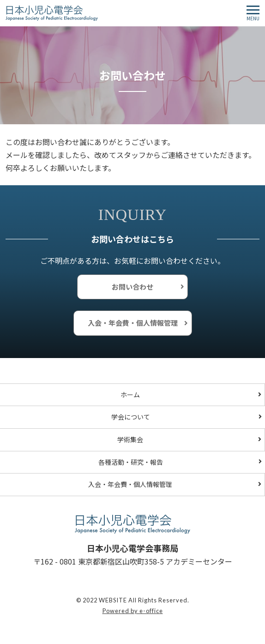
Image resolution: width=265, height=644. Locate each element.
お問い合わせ (132, 287)
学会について (131, 417)
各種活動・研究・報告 (131, 462)
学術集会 (130, 439)
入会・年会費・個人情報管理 (133, 323)
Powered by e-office (133, 611)
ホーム (130, 395)
